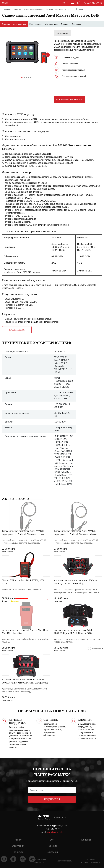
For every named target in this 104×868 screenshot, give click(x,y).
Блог (52, 840)
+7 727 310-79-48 (93, 3)
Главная (8, 9)
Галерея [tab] (65, 24)
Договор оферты (65, 861)
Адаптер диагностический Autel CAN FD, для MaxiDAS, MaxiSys (26, 632)
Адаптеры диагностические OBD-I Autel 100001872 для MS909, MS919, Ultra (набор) (25, 681)
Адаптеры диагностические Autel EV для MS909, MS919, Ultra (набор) (75, 582)
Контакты (86, 840)
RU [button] (63, 3)
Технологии (52, 852)
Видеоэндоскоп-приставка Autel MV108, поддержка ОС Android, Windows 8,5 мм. (23, 533)
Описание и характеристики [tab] (14, 24)
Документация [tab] (52, 24)
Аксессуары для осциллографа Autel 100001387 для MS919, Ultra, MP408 (73, 632)
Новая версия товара (69, 100)
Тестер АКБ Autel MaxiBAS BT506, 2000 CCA (23, 582)
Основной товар (76, 9)
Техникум (52, 846)
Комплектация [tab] (36, 24)
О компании (18, 846)
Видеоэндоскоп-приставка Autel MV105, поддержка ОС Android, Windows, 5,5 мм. (75, 533)
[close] (103, 649)
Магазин (18, 9)
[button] (22, 77)
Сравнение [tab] (77, 24)
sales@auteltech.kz (55, 832)
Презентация (17, 330)
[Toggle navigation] (72, 3)
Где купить (18, 852)
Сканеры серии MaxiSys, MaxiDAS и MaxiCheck (45, 9)
